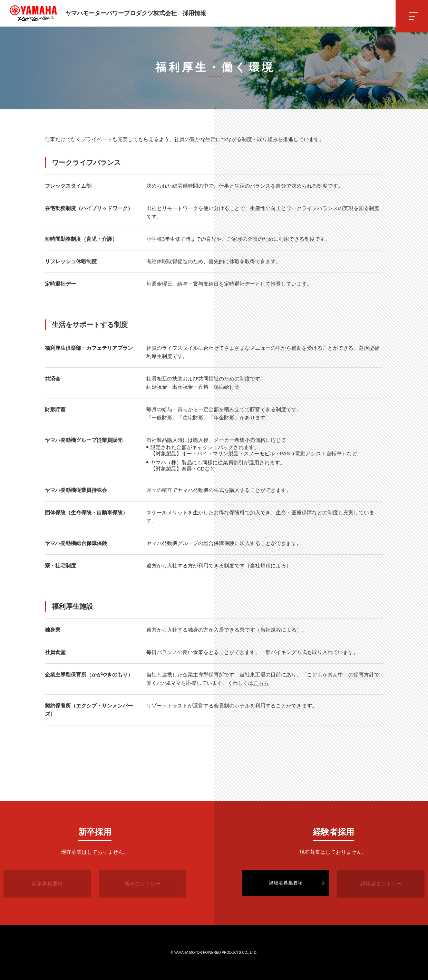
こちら (261, 683)
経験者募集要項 (286, 883)
